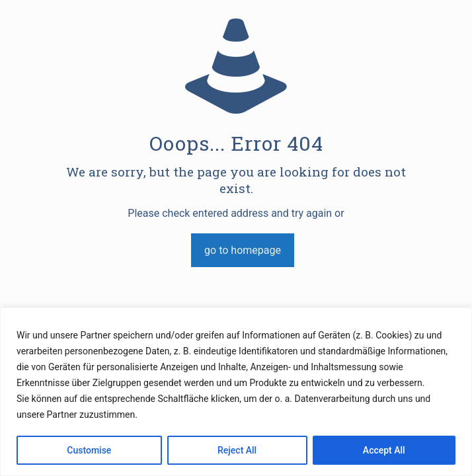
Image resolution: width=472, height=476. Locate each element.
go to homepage (243, 250)
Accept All (384, 450)
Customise (89, 450)
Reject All (237, 450)
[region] (236, 392)
